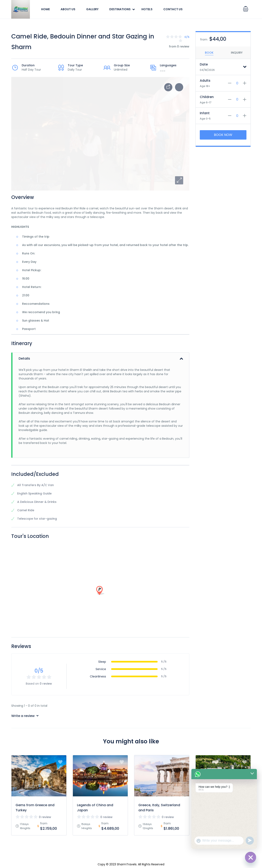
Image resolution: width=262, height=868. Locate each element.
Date (204, 64)
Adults (205, 81)
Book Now (223, 135)
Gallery (92, 9)
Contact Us (173, 9)
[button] (179, 180)
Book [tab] (209, 53)
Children (207, 97)
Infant (205, 113)
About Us (68, 9)
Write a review (25, 716)
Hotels (147, 9)
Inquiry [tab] (237, 53)
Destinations (120, 9)
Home (45, 9)
